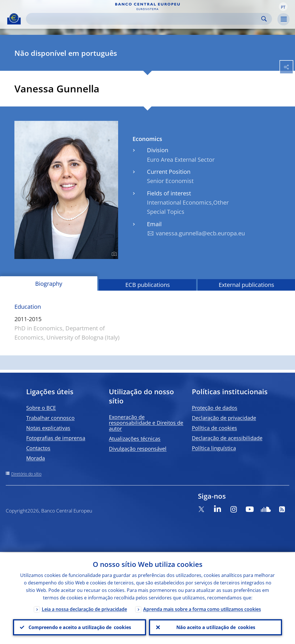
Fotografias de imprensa (56, 438)
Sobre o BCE (41, 408)
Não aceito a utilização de (215, 627)
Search (264, 19)
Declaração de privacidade (224, 418)
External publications (246, 285)
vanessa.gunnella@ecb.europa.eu (200, 233)
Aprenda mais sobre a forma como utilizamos (202, 609)
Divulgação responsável (138, 449)
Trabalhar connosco (50, 418)
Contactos (38, 448)
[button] (283, 7)
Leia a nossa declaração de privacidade (84, 609)
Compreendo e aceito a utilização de (80, 627)
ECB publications (148, 285)
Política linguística (214, 448)
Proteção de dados (215, 408)
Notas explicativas (48, 428)
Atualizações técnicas (135, 439)
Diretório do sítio (26, 474)
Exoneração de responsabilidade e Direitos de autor (146, 423)
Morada (36, 458)
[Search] (144, 19)
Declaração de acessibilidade (227, 438)
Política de (214, 428)
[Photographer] (113, 254)
